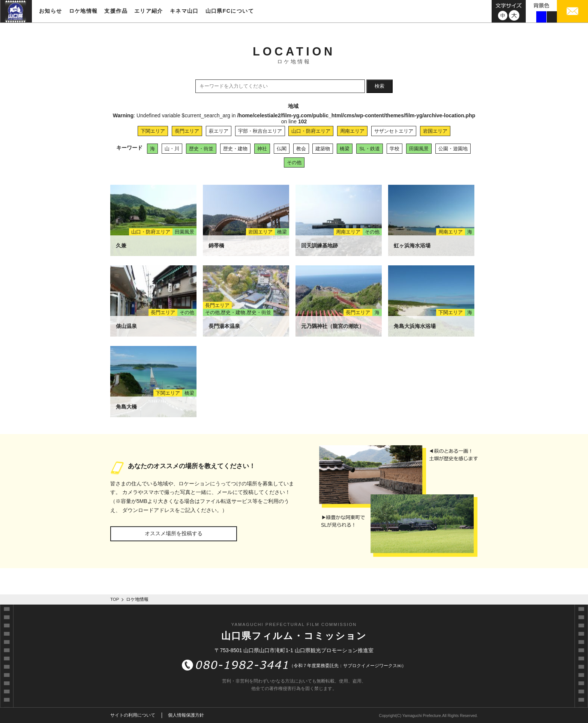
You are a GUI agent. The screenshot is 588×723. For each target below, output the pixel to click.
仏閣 (282, 149)
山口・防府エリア (311, 131)
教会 (301, 149)
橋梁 (345, 149)
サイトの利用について (133, 715)
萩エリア (219, 131)
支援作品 (116, 11)
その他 (294, 162)
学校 (394, 149)
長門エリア (187, 131)
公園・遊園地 (453, 149)
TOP (115, 599)
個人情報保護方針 (186, 715)
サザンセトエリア (394, 131)
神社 (262, 149)
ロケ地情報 (83, 11)
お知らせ (51, 11)
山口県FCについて (230, 11)
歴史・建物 (235, 149)
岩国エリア (435, 131)
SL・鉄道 (370, 149)
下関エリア (153, 131)
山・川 (172, 149)
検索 (379, 86)
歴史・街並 (201, 149)
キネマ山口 (184, 11)
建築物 (323, 149)
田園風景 (419, 149)
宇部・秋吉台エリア (260, 131)
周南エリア (352, 131)
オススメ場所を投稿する (174, 533)
